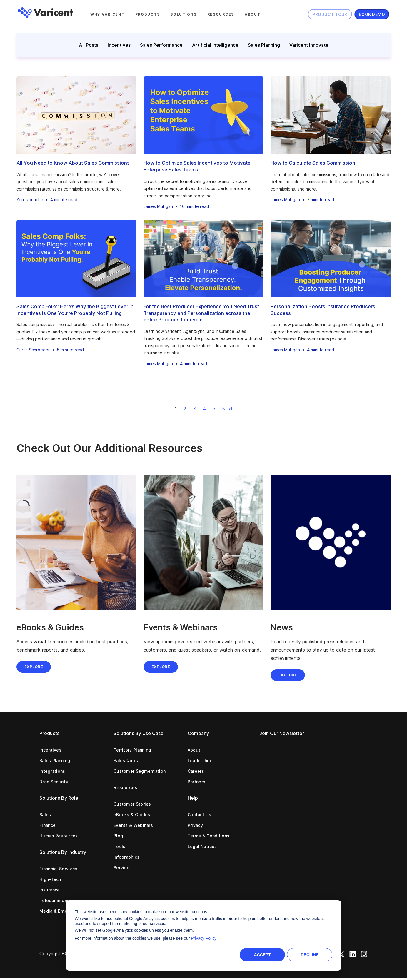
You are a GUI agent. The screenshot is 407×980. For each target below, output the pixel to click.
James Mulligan (158, 206)
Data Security (54, 782)
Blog (118, 836)
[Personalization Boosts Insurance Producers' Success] (331, 258)
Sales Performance (161, 45)
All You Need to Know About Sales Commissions (73, 163)
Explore (34, 667)
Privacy (195, 825)
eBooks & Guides (132, 815)
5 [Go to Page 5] (214, 409)
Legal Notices (202, 846)
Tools (120, 846)
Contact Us (199, 815)
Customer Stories (132, 804)
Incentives (119, 45)
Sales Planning (264, 45)
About (253, 14)
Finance (47, 825)
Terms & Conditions (208, 836)
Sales (45, 815)
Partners (196, 782)
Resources (221, 14)
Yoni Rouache (30, 199)
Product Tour (330, 14)
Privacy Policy (204, 938)
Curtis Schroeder (33, 350)
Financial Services (58, 869)
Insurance (50, 890)
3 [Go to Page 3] (195, 409)
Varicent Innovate (309, 45)
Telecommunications (62, 900)
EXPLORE (161, 667)
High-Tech (50, 879)
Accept (262, 955)
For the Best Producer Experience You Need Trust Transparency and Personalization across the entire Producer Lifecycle (201, 313)
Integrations (52, 771)
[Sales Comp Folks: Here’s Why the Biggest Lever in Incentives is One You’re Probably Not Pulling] (76, 258)
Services (123, 868)
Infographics (127, 857)
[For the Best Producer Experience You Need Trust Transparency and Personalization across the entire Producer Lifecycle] (203, 258)
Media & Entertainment (64, 911)
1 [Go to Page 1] (176, 409)
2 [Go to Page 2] (185, 409)
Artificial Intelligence (215, 45)
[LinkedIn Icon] (353, 954)
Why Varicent (107, 14)
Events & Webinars (133, 825)
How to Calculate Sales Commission (313, 163)
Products (148, 14)
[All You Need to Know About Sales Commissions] (76, 115)
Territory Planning (132, 750)
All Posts (89, 45)
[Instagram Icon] (364, 954)
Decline (310, 955)
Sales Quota (126, 761)
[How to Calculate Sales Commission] (331, 115)
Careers (196, 771)
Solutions (183, 14)
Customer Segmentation (140, 771)
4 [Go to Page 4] (204, 409)
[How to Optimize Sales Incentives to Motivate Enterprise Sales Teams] (203, 115)
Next (227, 409)
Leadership (199, 761)
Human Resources (59, 836)
